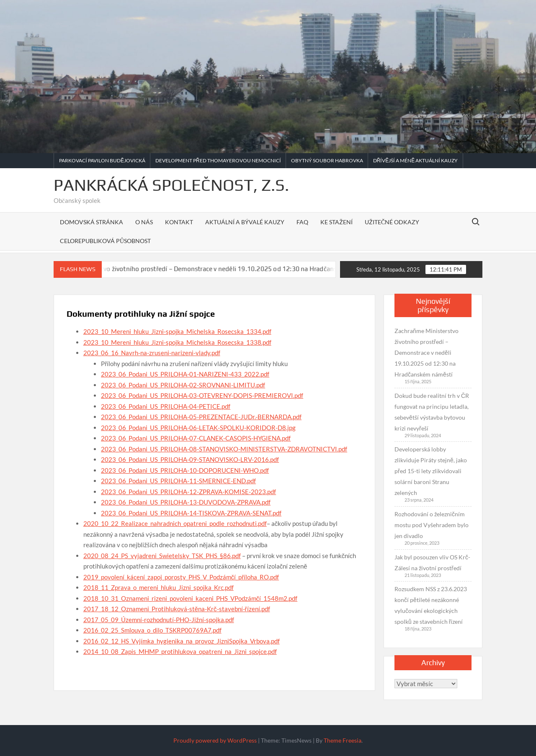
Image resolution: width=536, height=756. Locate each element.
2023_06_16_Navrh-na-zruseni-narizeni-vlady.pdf (152, 353)
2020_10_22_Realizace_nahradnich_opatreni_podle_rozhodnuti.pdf (175, 523)
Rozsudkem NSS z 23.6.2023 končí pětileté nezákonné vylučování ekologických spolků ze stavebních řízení (431, 605)
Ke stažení (336, 222)
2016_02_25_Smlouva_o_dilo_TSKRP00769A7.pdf (152, 630)
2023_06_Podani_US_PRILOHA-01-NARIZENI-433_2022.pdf (185, 374)
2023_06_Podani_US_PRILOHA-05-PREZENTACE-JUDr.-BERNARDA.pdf (201, 417)
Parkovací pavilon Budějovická (102, 160)
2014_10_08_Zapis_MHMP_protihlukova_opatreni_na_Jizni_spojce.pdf (180, 651)
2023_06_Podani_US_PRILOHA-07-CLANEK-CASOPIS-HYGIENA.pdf (196, 438)
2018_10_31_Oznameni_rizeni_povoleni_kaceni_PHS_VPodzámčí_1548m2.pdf (191, 598)
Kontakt (179, 222)
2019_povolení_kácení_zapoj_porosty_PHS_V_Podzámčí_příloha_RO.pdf (181, 577)
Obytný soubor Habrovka (327, 160)
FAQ (302, 222)
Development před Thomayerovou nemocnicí (218, 160)
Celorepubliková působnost (105, 241)
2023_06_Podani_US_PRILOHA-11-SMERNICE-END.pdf (178, 481)
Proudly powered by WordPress (215, 740)
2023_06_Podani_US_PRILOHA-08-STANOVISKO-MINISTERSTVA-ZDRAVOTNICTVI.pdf (224, 449)
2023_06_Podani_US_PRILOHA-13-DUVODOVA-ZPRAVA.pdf (186, 502)
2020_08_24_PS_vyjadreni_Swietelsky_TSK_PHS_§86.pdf (162, 556)
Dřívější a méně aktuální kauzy (416, 160)
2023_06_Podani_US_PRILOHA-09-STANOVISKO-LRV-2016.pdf (190, 459)
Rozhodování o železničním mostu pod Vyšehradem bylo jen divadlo (432, 525)
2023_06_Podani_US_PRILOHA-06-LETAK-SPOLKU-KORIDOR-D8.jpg (198, 428)
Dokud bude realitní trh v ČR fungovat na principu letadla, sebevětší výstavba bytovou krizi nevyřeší (432, 412)
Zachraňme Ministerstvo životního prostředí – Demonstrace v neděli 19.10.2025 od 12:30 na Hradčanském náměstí (213, 269)
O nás (144, 222)
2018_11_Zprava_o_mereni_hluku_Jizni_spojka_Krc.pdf (158, 587)
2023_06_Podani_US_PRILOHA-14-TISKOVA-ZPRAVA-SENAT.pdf (191, 513)
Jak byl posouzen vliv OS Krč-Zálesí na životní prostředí (432, 563)
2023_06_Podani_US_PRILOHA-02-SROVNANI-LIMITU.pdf (183, 385)
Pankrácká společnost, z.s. (171, 185)
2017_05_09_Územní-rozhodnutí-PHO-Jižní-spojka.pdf (159, 620)
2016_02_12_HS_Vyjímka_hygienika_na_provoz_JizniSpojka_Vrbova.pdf (182, 641)
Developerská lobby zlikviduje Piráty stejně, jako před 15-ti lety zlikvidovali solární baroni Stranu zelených (431, 471)
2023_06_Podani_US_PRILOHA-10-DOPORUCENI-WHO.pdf (185, 470)
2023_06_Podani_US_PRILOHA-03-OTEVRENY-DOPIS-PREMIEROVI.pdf (202, 395)
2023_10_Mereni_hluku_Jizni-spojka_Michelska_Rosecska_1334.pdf (177, 331)
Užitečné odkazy (392, 222)
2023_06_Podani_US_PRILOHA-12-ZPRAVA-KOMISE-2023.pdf (188, 492)
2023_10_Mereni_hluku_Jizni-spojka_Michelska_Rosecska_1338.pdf (177, 342)
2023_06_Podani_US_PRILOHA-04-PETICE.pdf (166, 406)
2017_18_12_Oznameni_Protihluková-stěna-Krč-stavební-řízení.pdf (177, 609)
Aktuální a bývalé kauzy (245, 222)
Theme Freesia (343, 740)
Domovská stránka (91, 222)
